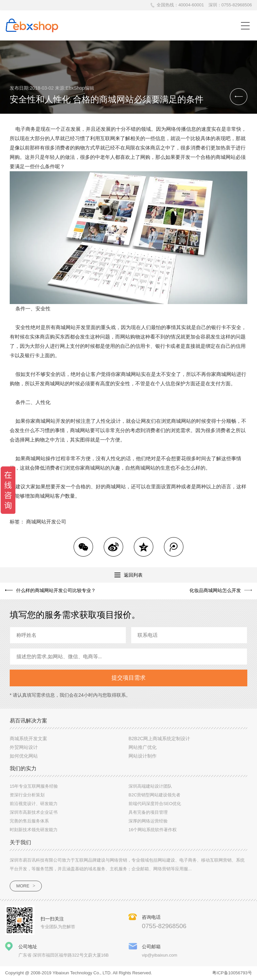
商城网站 (226, 157)
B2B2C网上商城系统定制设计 (159, 739)
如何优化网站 (24, 756)
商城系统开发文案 (28, 739)
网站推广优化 (143, 747)
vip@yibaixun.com (160, 955)
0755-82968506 (237, 5)
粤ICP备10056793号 (232, 973)
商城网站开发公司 (46, 522)
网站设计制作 (143, 756)
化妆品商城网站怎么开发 (215, 590)
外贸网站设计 (24, 747)
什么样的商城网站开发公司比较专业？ (56, 590)
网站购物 (130, 337)
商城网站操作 (40, 458)
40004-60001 (191, 5)
